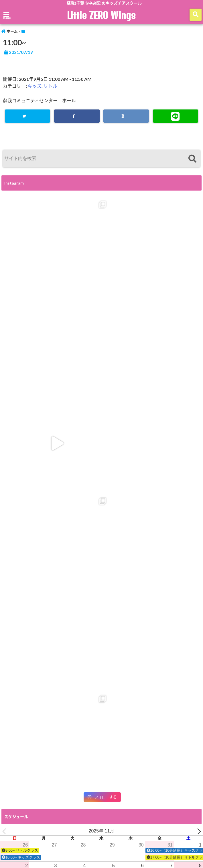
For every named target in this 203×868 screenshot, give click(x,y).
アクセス (118, 832)
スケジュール (50, 832)
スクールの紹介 (17, 832)
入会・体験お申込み (86, 832)
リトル (50, 86)
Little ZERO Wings (102, 15)
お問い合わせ (179, 832)
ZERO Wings (147, 832)
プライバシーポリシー (21, 845)
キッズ (35, 86)
